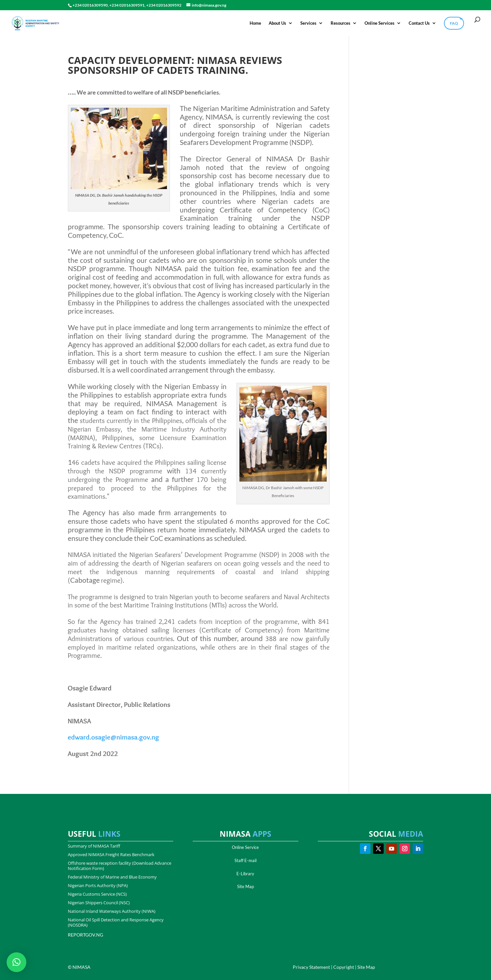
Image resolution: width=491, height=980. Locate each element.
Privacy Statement (311, 967)
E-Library (245, 874)
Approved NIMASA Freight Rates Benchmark (111, 854)
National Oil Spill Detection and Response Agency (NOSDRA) (116, 922)
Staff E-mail (245, 860)
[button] (16, 962)
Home (255, 23)
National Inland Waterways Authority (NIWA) (112, 911)
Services (308, 23)
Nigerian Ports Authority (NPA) (98, 885)
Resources (341, 23)
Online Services (380, 23)
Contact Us (419, 23)
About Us (277, 23)
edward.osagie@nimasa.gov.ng (114, 737)
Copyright (344, 967)
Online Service (245, 847)
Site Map (245, 886)
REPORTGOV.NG (85, 935)
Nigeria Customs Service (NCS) (97, 894)
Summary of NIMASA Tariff (94, 846)
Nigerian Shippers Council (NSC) (99, 903)
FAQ (454, 23)
